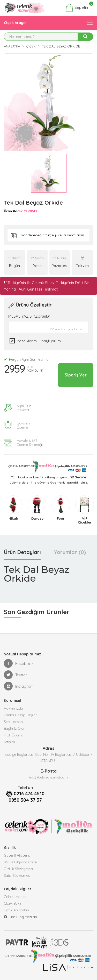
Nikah (13, 518)
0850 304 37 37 (25, 800)
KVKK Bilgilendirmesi (20, 862)
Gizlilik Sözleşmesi (18, 869)
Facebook (19, 663)
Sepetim (77, 8)
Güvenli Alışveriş (17, 855)
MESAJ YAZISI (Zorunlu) (29, 316)
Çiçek (31, 46)
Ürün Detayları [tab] (22, 552)
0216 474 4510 (29, 794)
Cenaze (37, 518)
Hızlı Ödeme (14, 735)
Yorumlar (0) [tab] (70, 552)
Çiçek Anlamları (16, 910)
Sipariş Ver (76, 375)
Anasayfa (12, 46)
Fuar (61, 518)
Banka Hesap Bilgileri (21, 715)
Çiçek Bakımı (14, 903)
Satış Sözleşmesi (17, 875)
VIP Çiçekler (85, 520)
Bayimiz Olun (15, 728)
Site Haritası (13, 722)
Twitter (16, 675)
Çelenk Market (15, 897)
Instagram (19, 686)
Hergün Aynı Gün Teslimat (27, 359)
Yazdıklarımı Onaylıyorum (39, 341)
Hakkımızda (13, 708)
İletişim (9, 742)
